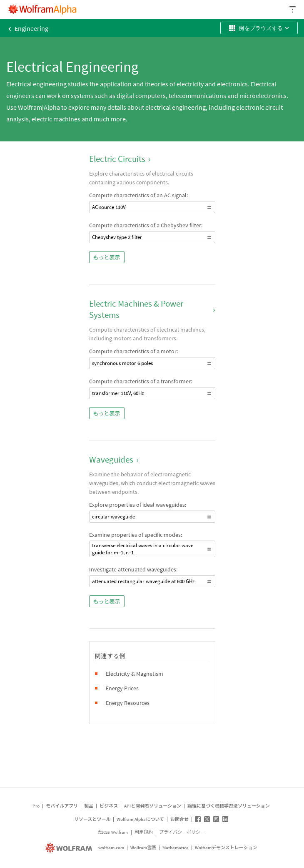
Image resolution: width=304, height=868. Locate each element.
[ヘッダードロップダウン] (293, 9)
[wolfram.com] (70, 848)
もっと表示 (107, 258)
